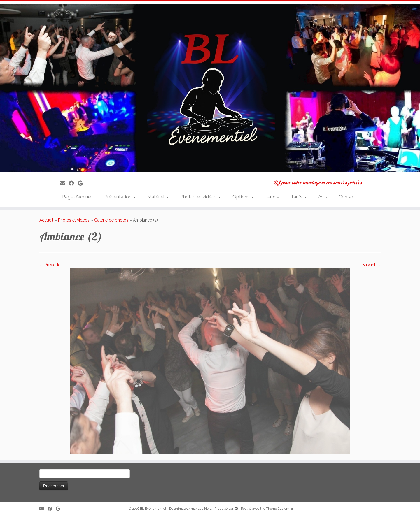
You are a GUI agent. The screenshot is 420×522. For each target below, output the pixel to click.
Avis (323, 197)
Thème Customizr (280, 509)
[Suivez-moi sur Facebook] (73, 183)
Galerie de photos (111, 220)
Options (243, 197)
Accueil (46, 220)
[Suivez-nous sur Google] (82, 183)
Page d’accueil (77, 197)
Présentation (120, 197)
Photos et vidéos (201, 197)
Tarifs (299, 197)
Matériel (158, 197)
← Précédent (52, 265)
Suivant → (371, 265)
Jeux (272, 197)
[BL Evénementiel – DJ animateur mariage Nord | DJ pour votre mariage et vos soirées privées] (210, 88)
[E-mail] (64, 183)
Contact (347, 197)
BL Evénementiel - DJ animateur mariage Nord (176, 509)
